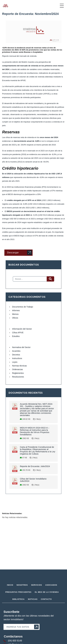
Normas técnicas (19, 366)
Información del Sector (22, 329)
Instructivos (17, 358)
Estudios (16, 336)
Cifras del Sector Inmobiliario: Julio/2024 (33, 480)
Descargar (13, 253)
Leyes (15, 362)
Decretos (16, 355)
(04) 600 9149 (15, 641)
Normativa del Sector (21, 347)
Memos (15, 314)
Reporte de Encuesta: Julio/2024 (35, 466)
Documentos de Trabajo (23, 307)
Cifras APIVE (18, 333)
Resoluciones (18, 377)
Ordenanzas (17, 369)
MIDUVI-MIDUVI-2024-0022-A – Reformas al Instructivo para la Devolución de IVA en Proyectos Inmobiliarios (35, 431)
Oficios (15, 318)
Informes (16, 310)
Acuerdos (16, 351)
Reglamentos (18, 373)
